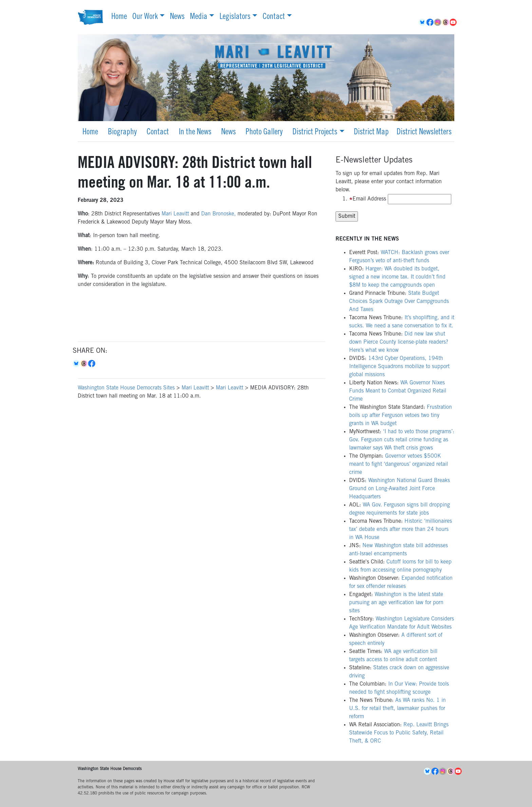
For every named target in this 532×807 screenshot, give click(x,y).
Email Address (368, 199)
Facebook (430, 22)
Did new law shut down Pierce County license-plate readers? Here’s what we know (399, 342)
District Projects (315, 133)
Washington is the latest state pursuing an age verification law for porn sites (396, 603)
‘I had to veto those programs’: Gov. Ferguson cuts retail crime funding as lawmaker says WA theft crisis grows (402, 440)
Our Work (145, 17)
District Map (371, 133)
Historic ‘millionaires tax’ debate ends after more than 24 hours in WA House (401, 530)
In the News (195, 133)
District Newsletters (424, 133)
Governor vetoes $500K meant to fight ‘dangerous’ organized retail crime (398, 464)
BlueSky (423, 22)
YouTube (454, 22)
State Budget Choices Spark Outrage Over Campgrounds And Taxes (399, 302)
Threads (446, 22)
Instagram (438, 22)
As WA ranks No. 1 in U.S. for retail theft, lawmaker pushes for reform (397, 709)
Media (199, 17)
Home (119, 17)
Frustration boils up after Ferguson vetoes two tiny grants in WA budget (401, 416)
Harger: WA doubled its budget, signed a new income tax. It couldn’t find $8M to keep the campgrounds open (397, 277)
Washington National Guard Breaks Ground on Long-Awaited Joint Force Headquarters (400, 489)
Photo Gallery (264, 133)
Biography (122, 133)
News (177, 17)
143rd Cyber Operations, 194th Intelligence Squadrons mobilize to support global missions (399, 367)
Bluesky (77, 364)
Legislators (235, 17)
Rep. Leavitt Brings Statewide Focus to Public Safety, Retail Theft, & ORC (399, 733)
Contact (274, 17)
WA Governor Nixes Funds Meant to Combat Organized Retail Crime (398, 391)
